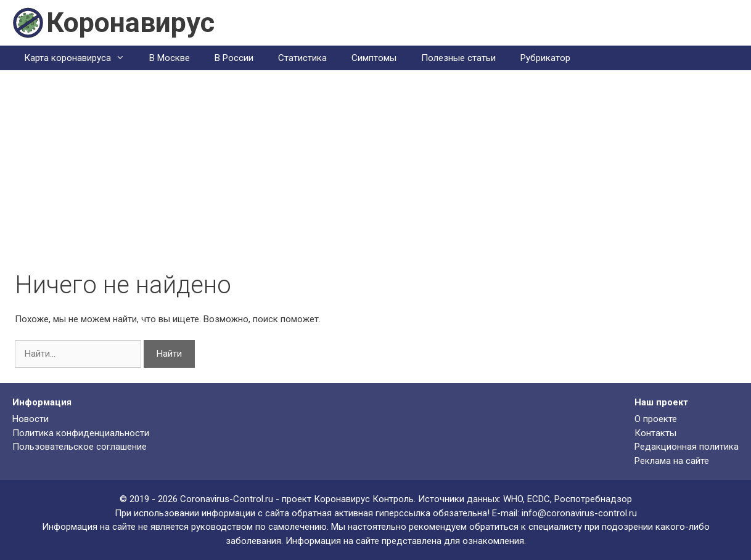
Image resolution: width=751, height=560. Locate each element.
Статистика (302, 58)
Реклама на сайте (672, 461)
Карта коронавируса (80, 58)
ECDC (539, 499)
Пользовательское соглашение (80, 447)
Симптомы (374, 58)
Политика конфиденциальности (81, 433)
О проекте (656, 419)
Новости (31, 419)
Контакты (655, 433)
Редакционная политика (687, 447)
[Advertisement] (375, 178)
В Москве (170, 58)
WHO (513, 499)
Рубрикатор (545, 58)
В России (234, 58)
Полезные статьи (458, 58)
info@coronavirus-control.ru (579, 513)
